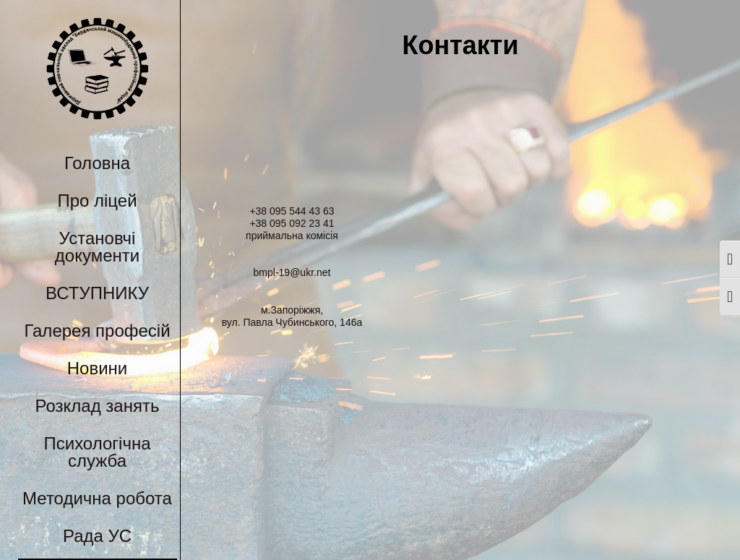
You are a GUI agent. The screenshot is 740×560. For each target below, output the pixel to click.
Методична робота (97, 498)
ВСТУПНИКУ (97, 293)
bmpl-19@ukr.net (292, 272)
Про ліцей (97, 201)
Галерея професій (97, 331)
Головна (97, 163)
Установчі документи (97, 247)
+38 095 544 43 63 (292, 211)
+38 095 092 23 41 (292, 223)
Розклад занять (98, 406)
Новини (98, 368)
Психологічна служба (97, 452)
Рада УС (97, 536)
